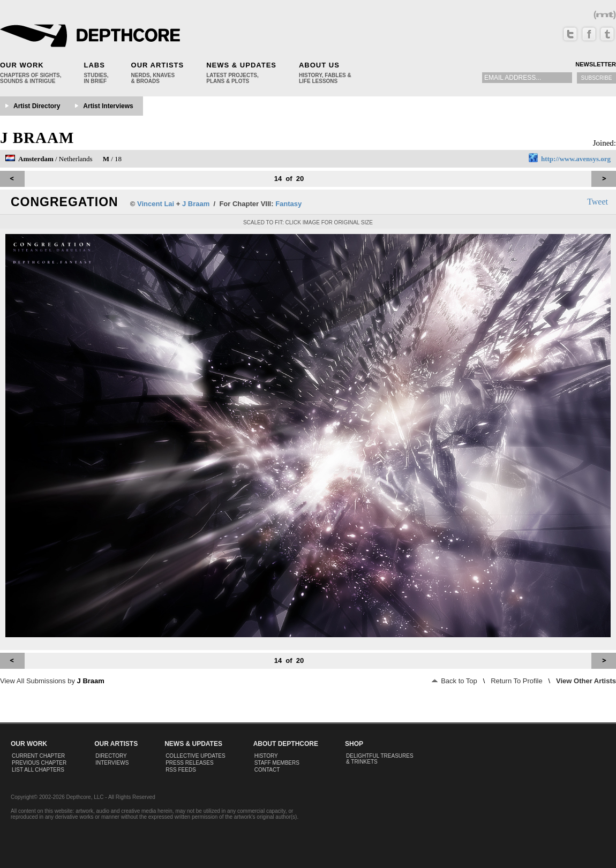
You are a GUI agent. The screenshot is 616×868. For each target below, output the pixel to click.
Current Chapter (38, 756)
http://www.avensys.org (576, 159)
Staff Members (277, 763)
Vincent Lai (156, 204)
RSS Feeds (181, 770)
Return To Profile (517, 681)
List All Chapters (38, 770)
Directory (111, 756)
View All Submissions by (52, 681)
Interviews (112, 763)
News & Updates (241, 65)
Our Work (22, 65)
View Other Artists (586, 681)
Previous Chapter (39, 763)
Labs (94, 65)
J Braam (37, 138)
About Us (319, 65)
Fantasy (288, 204)
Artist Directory (37, 106)
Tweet (598, 202)
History (266, 756)
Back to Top (455, 681)
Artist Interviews (108, 106)
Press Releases (189, 763)
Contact (267, 770)
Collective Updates (196, 756)
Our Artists (158, 65)
